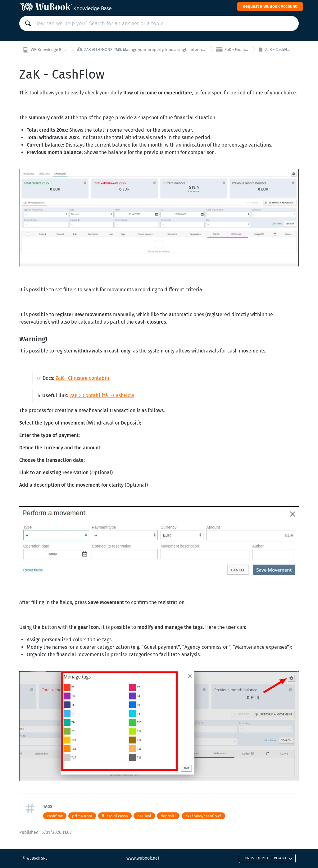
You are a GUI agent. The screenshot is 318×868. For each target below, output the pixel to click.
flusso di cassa (115, 816)
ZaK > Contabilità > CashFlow (102, 395)
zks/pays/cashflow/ (203, 816)
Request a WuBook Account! (270, 6)
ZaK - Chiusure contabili (82, 378)
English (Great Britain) (268, 858)
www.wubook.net (143, 858)
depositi (168, 816)
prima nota (82, 816)
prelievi (144, 816)
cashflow (55, 816)
